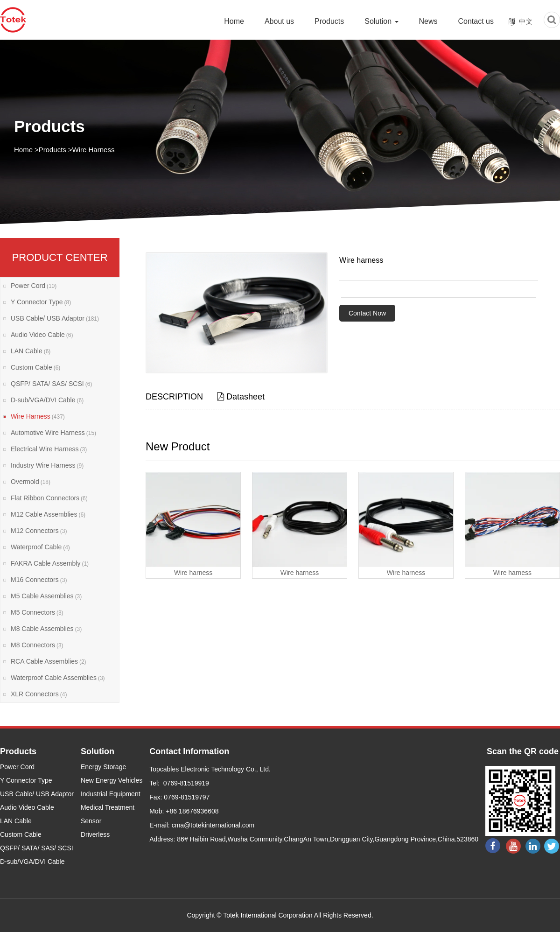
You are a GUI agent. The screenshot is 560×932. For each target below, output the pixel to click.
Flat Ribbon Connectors (49, 498)
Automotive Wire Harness (53, 433)
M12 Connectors (39, 531)
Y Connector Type (41, 302)
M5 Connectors (37, 612)
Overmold (31, 482)
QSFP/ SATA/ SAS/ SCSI (51, 384)
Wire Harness (94, 150)
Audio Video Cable (42, 335)
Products (329, 21)
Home (234, 21)
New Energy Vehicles (112, 780)
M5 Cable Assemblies (46, 596)
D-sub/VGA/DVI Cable (47, 400)
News (428, 21)
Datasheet (241, 397)
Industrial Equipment (111, 794)
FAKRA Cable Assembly (50, 563)
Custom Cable (35, 367)
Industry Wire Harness (47, 465)
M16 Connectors (39, 580)
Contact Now (367, 313)
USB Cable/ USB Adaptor (55, 318)
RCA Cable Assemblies (49, 661)
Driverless (95, 834)
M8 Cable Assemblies (46, 629)
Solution (381, 21)
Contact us (476, 21)
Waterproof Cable (40, 547)
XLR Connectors (39, 694)
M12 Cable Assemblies (48, 514)
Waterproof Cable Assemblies (58, 678)
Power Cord (34, 286)
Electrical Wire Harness (49, 449)
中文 (526, 21)
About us (279, 21)
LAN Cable (31, 351)
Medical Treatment (108, 807)
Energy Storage (103, 767)
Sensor (91, 821)
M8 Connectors (37, 645)
